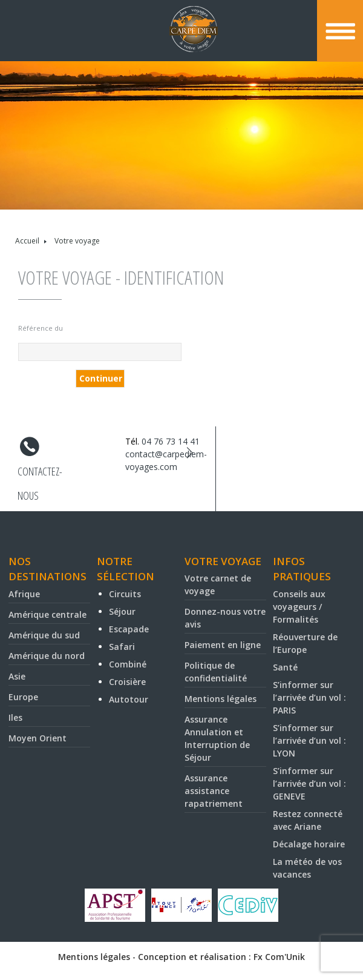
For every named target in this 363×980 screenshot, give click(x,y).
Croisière (127, 682)
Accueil (27, 241)
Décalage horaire (309, 844)
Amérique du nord (47, 656)
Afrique (24, 594)
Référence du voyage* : (41, 330)
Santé (285, 667)
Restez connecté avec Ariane (308, 820)
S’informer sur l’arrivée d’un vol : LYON (309, 740)
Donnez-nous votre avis (225, 618)
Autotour (129, 699)
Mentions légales (221, 699)
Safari (122, 647)
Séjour (122, 611)
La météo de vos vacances (307, 868)
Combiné (128, 664)
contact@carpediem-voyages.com (166, 460)
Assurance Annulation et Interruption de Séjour (217, 738)
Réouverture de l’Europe (305, 643)
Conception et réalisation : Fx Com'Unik (221, 957)
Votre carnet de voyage (218, 584)
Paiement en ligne (223, 645)
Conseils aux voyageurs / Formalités (299, 607)
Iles (15, 717)
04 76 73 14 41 (171, 441)
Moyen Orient (38, 738)
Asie (17, 676)
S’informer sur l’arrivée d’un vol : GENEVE (309, 783)
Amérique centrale (47, 614)
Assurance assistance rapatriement (214, 791)
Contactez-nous (40, 474)
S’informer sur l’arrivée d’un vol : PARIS (309, 697)
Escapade (129, 629)
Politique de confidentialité (216, 672)
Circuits (125, 594)
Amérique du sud (44, 635)
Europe (23, 697)
